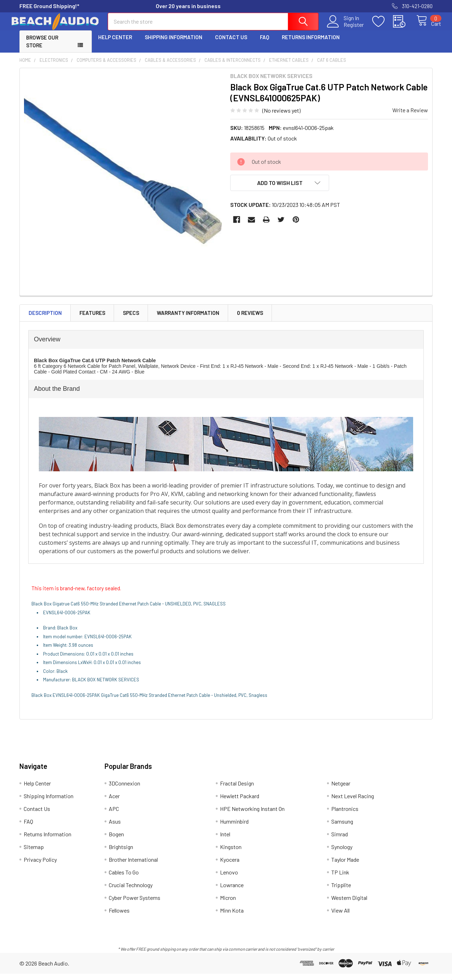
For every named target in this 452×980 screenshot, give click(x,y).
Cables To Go (124, 879)
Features (92, 319)
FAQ (264, 43)
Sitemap (34, 853)
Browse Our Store (42, 48)
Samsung (342, 828)
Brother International (133, 866)
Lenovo (229, 879)
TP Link (340, 879)
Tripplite (341, 891)
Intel (225, 840)
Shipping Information (174, 43)
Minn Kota (232, 917)
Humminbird (234, 828)
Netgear (341, 790)
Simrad (340, 840)
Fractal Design (237, 790)
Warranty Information (188, 319)
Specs (131, 319)
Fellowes (119, 917)
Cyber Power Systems (135, 904)
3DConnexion (124, 790)
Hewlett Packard (240, 802)
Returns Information (311, 43)
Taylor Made (345, 866)
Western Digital (349, 904)
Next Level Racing (353, 802)
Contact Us (231, 43)
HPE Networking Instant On (252, 815)
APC (114, 815)
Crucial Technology (131, 891)
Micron (228, 904)
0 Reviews (250, 319)
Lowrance (232, 891)
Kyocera (230, 866)
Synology (342, 853)
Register (346, 29)
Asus (115, 828)
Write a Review (410, 116)
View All (340, 917)
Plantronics (345, 815)
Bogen (116, 840)
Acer (114, 802)
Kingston (231, 853)
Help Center (115, 43)
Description (45, 319)
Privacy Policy (40, 866)
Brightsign (121, 853)
